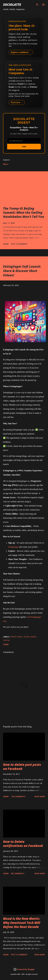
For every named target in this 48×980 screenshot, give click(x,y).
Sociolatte (12, 5)
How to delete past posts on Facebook (22, 767)
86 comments (18, 873)
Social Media (30, 637)
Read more (40, 796)
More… (6, 164)
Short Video (16, 637)
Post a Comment (19, 244)
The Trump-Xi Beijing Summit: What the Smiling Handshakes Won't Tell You (24, 212)
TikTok (6, 640)
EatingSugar (13, 547)
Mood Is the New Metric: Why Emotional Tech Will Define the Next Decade (22, 923)
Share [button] (6, 244)
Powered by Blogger (24, 969)
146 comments (18, 796)
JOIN (24, 147)
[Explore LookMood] (24, 38)
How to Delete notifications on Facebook (23, 844)
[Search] (37, 5)
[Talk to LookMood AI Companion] (24, 84)
